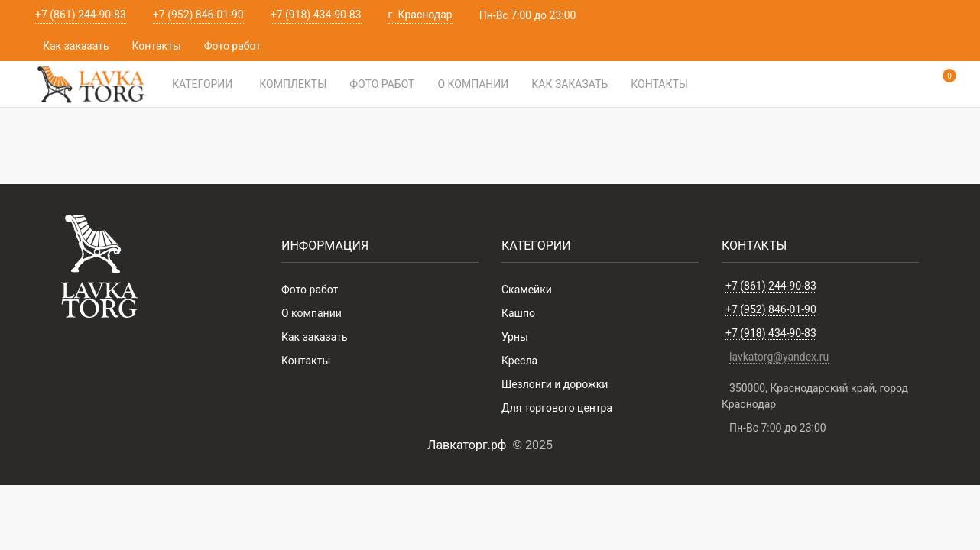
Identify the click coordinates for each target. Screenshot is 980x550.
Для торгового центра (557, 408)
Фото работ (232, 46)
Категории (202, 84)
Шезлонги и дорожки (555, 384)
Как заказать (76, 46)
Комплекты (293, 84)
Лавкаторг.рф (467, 445)
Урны (515, 337)
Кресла (519, 361)
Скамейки (527, 290)
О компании (473, 84)
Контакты (157, 46)
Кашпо (518, 313)
